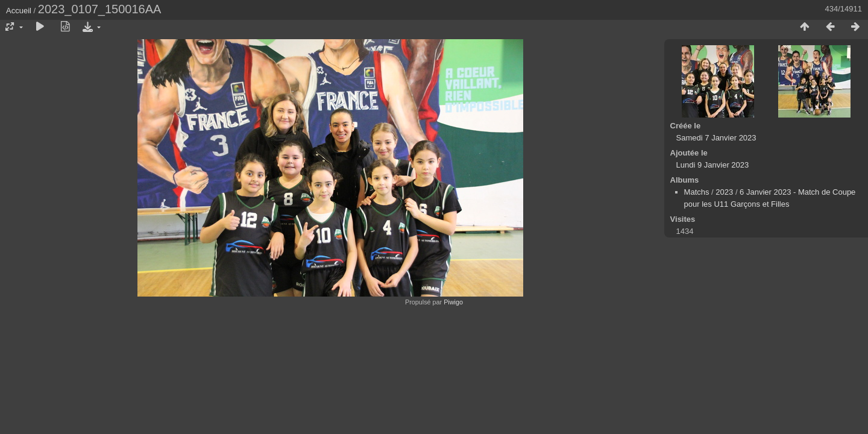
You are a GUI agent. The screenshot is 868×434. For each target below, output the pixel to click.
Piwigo (453, 302)
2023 (724, 192)
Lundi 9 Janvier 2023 (713, 165)
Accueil (19, 11)
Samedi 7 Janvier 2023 (716, 138)
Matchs (697, 192)
